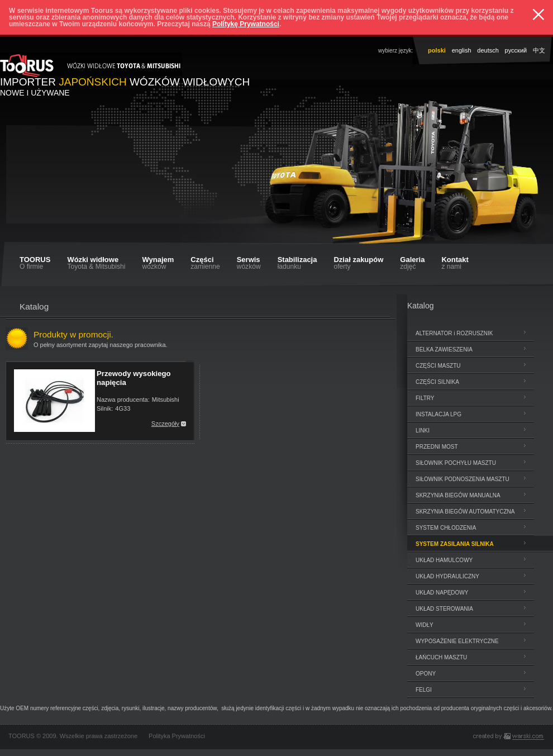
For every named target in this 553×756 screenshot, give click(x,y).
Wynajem (158, 263)
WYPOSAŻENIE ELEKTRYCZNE (457, 641)
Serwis (249, 263)
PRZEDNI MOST (437, 447)
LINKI (423, 431)
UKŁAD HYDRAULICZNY (447, 576)
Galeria (412, 263)
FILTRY (425, 398)
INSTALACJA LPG (438, 414)
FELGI (424, 690)
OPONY (426, 674)
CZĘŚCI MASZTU (438, 366)
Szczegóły (165, 424)
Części (205, 263)
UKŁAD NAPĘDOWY (442, 593)
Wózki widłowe (96, 263)
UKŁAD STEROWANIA (444, 609)
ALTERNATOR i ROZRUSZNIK (454, 333)
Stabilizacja (297, 263)
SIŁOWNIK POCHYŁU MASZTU (456, 463)
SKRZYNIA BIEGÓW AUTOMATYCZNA (465, 512)
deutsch (488, 50)
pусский (516, 50)
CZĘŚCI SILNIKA (437, 382)
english (462, 50)
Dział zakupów (358, 263)
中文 (539, 50)
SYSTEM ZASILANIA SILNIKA (455, 544)
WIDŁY (425, 625)
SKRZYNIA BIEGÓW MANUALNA (458, 495)
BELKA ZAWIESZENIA (444, 350)
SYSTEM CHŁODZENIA (446, 528)
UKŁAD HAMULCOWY (444, 560)
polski (437, 50)
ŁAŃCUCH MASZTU (441, 657)
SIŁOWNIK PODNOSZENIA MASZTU (463, 479)
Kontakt (455, 263)
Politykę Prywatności (246, 24)
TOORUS (35, 263)
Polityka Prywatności (177, 736)
